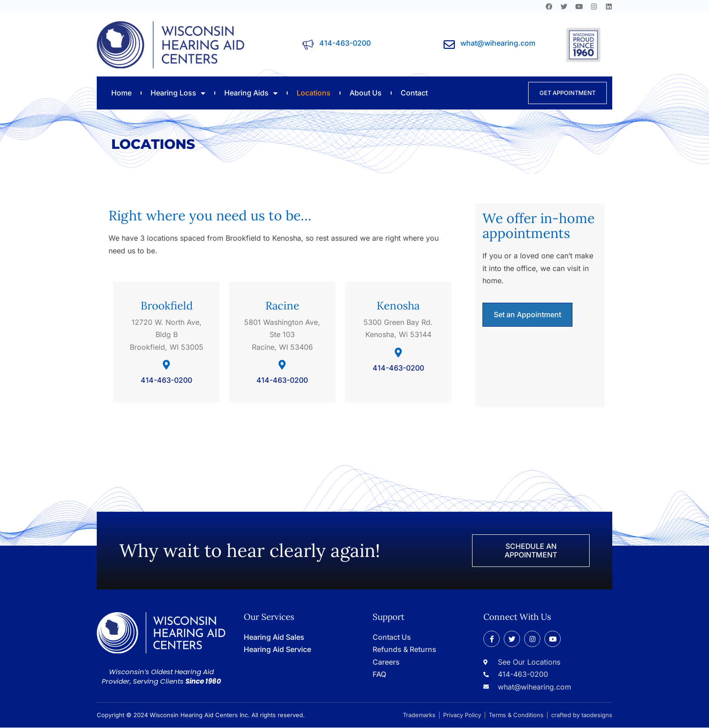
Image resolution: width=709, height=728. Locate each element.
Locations (314, 93)
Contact (414, 93)
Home (121, 93)
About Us (366, 93)
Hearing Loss (178, 93)
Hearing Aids (251, 93)
